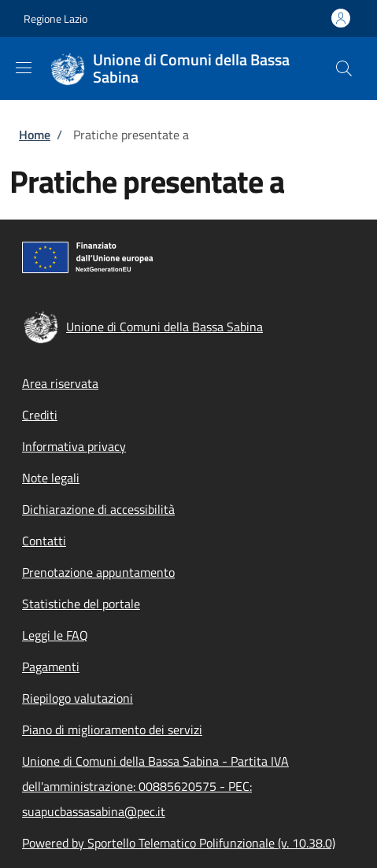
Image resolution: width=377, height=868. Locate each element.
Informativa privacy (74, 446)
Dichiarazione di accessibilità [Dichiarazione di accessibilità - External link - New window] (98, 509)
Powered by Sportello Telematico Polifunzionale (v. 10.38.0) (179, 843)
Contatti (44, 541)
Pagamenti (51, 667)
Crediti (40, 415)
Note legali (51, 478)
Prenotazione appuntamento (98, 572)
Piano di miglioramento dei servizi (112, 729)
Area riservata (60, 383)
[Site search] (344, 68)
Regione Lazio (55, 18)
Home (35, 135)
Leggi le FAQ (55, 635)
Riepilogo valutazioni (78, 698)
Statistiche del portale (81, 604)
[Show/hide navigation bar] (24, 68)
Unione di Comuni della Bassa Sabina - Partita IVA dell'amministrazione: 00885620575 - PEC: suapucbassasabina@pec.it (155, 786)
